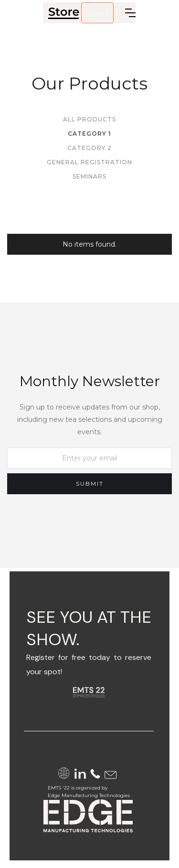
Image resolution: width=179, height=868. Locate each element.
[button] (97, 13)
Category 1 (89, 134)
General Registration (89, 162)
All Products (89, 119)
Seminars (89, 176)
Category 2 (89, 148)
